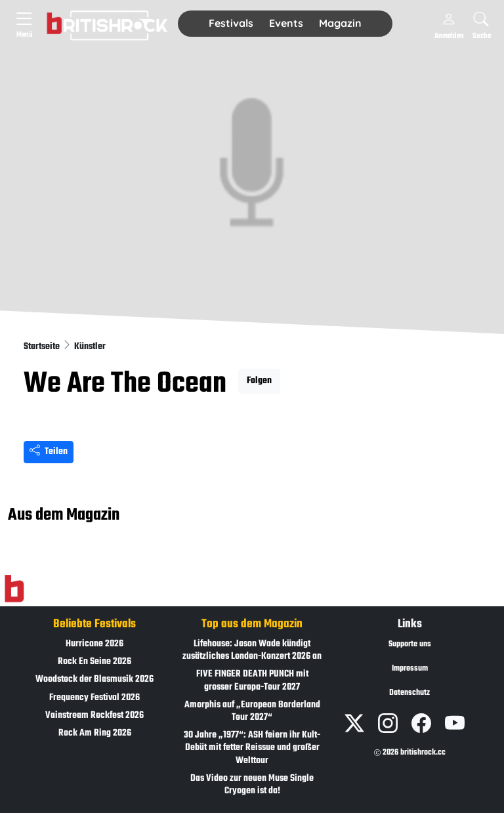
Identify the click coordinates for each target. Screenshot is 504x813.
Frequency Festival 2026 (94, 698)
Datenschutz (409, 693)
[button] (231, 24)
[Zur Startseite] (14, 589)
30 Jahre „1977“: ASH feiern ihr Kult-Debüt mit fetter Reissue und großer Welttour (252, 748)
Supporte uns (410, 644)
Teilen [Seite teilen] (49, 452)
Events (286, 23)
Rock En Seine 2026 (94, 662)
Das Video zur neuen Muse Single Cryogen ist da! (252, 785)
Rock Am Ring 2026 (95, 733)
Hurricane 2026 (94, 644)
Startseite (43, 347)
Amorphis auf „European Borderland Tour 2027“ (252, 711)
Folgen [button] (259, 381)
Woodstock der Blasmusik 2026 (94, 679)
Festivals (231, 23)
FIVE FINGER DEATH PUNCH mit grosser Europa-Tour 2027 (252, 680)
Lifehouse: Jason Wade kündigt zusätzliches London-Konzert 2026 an (252, 650)
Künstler (90, 347)
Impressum (410, 669)
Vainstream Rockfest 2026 (94, 716)
